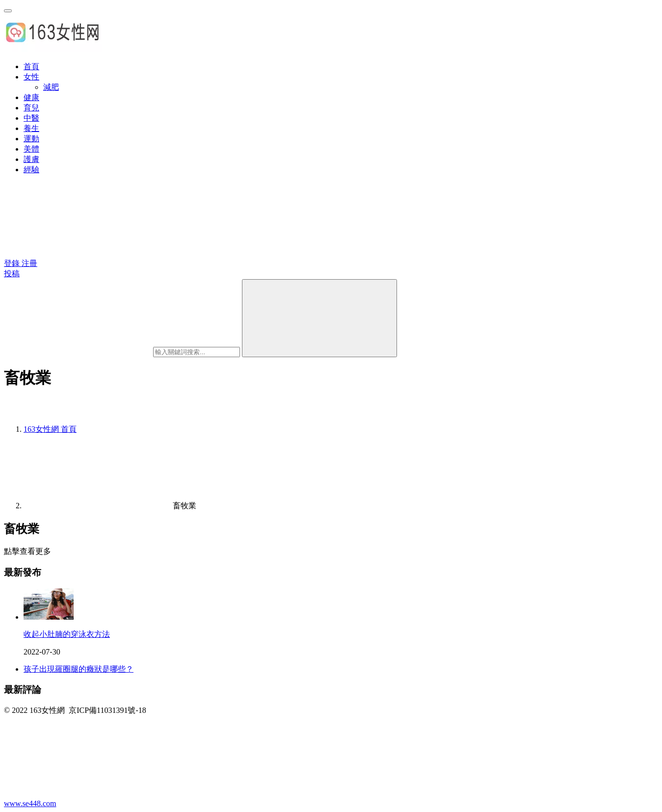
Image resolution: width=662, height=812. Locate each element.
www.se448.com (30, 803)
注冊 (29, 263)
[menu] (8, 11)
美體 (31, 149)
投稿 (12, 274)
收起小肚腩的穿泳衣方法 (67, 634)
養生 (31, 128)
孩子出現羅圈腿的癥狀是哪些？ (79, 669)
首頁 (31, 66)
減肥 (51, 87)
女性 (31, 77)
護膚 (31, 159)
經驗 (31, 170)
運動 (31, 139)
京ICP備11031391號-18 (107, 710)
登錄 (13, 263)
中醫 (31, 118)
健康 (31, 97)
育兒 (31, 108)
